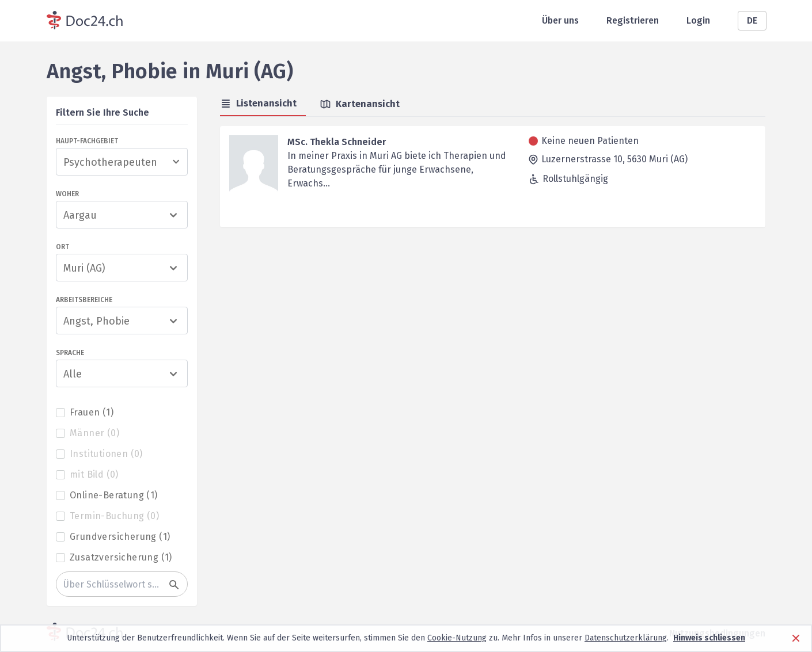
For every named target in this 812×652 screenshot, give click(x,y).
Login (698, 20)
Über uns (560, 20)
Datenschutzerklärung (626, 638)
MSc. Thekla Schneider (337, 142)
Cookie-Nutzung (457, 638)
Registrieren (633, 20)
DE (752, 20)
